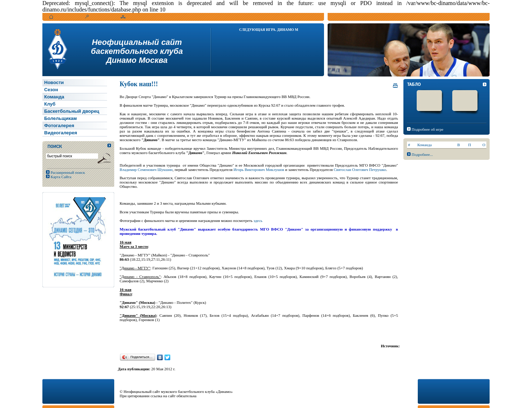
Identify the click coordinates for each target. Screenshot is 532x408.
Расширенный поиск (67, 172)
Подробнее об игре (427, 129)
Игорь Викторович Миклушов (259, 170)
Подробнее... (422, 154)
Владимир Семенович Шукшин (146, 170)
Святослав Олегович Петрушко (360, 170)
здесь (258, 221)
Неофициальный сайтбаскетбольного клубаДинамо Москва (137, 51)
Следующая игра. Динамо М (269, 30)
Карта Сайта (61, 177)
